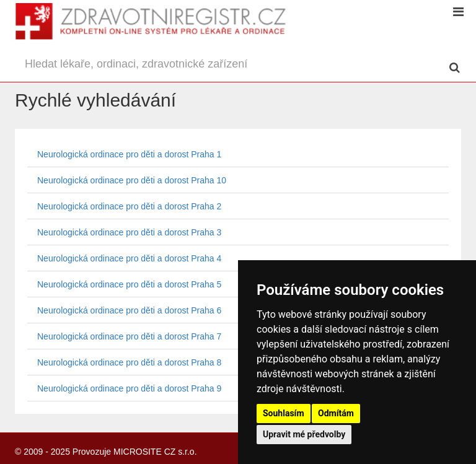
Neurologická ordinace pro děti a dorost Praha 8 (129, 362)
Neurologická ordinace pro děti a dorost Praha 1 (129, 154)
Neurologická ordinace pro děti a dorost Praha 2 (129, 206)
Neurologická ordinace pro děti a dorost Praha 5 (129, 284)
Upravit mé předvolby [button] (304, 434)
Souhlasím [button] (284, 413)
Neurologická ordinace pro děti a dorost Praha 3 (129, 232)
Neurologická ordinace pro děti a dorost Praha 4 (129, 258)
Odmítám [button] (336, 413)
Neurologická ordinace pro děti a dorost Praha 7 (129, 336)
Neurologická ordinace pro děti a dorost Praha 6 (129, 310)
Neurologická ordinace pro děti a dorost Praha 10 (132, 180)
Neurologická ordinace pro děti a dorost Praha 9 (129, 388)
